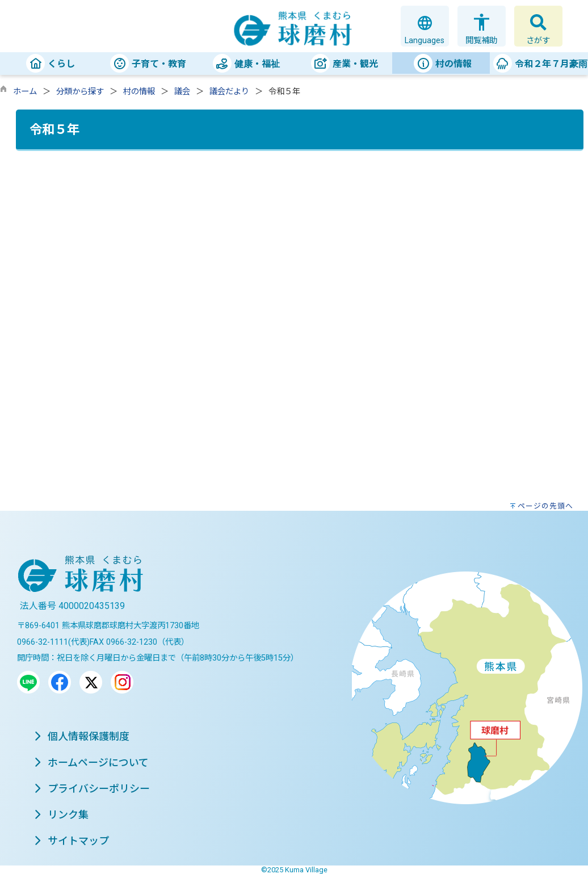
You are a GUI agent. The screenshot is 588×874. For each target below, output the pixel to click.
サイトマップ (72, 841)
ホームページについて (91, 762)
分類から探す (80, 92)
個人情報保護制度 (82, 736)
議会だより (229, 92)
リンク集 (61, 815)
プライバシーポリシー (92, 789)
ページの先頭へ (545, 506)
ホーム (25, 92)
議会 (182, 92)
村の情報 (139, 92)
